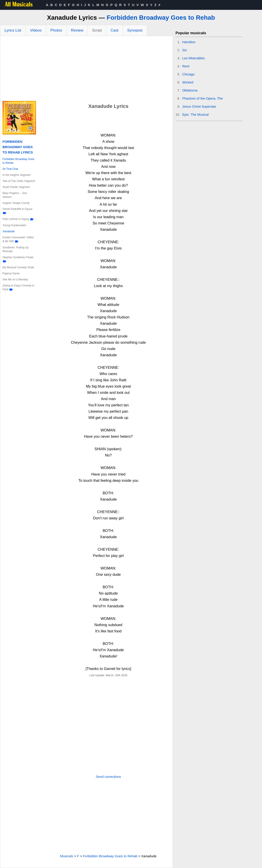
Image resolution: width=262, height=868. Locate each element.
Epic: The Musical (195, 114)
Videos (36, 30)
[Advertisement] (86, 70)
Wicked (188, 82)
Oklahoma (190, 90)
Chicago (188, 74)
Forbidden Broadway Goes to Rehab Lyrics (18, 147)
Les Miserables (194, 58)
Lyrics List (13, 30)
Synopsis (135, 30)
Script (97, 30)
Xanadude (9, 231)
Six (185, 50)
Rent (186, 66)
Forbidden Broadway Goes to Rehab (161, 18)
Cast (115, 30)
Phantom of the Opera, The (203, 98)
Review (77, 30)
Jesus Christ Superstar (199, 106)
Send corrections (108, 777)
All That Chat (10, 169)
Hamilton (189, 42)
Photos (56, 30)
